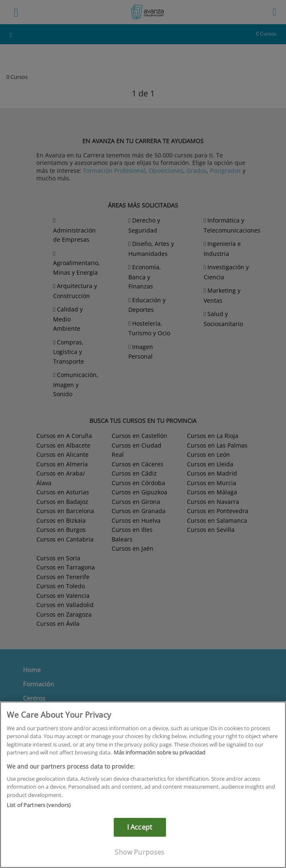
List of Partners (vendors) (39, 805)
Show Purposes (139, 852)
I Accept (140, 827)
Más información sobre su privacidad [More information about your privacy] (160, 752)
